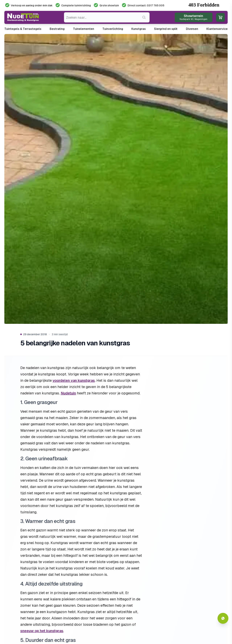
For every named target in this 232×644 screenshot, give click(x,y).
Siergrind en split (166, 29)
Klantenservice (217, 29)
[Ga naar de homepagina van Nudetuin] (23, 17)
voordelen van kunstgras (74, 380)
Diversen (192, 29)
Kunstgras (139, 29)
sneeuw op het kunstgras (42, 631)
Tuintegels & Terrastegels (23, 29)
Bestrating (57, 29)
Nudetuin (68, 393)
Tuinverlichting (113, 29)
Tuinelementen (84, 29)
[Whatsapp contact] (223, 618)
